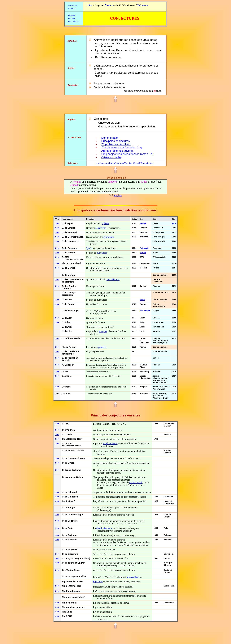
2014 (174, 223)
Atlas (90, 5)
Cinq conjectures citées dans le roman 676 (127, 154)
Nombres (109, 5)
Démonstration (110, 138)
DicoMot (72, 18)
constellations (113, 279)
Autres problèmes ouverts (117, 151)
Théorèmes (143, 5)
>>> (57, 223)
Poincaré (144, 248)
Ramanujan (145, 310)
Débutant (72, 15)
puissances (102, 253)
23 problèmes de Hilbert (116, 144)
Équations (98, 582)
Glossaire (72, 8)
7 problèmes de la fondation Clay (122, 147)
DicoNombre (73, 21)
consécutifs (101, 228)
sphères (106, 223)
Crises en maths (111, 157)
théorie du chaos (104, 528)
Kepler (143, 223)
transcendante (133, 577)
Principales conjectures (115, 141)
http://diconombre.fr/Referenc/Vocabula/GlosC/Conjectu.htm (124, 163)
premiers (102, 347)
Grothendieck (136, 482)
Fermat (143, 253)
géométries (109, 237)
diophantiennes (110, 443)
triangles (103, 331)
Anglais (118, 195)
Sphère (89, 248)
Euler (142, 300)
